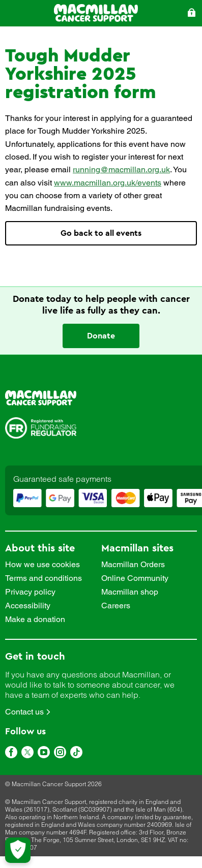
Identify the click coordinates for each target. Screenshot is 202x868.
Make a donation (35, 619)
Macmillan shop (130, 592)
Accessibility (28, 606)
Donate (101, 336)
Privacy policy (30, 592)
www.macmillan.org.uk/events (108, 183)
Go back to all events (101, 233)
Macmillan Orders (133, 565)
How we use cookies (42, 565)
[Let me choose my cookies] (18, 850)
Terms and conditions (44, 578)
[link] (101, 399)
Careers (116, 606)
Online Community (135, 578)
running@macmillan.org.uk (121, 169)
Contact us (24, 712)
